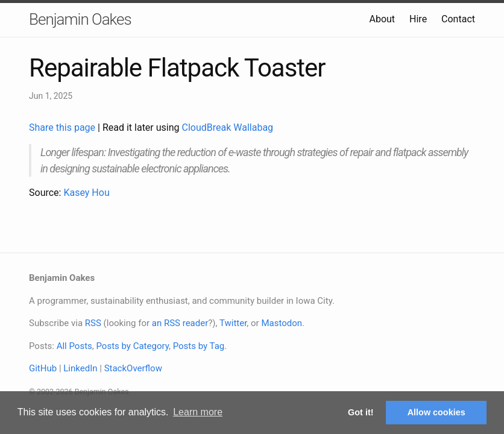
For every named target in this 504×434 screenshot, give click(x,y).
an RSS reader (180, 323)
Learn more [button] (198, 412)
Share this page (63, 127)
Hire (418, 19)
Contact (458, 19)
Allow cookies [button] (436, 412)
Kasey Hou (86, 193)
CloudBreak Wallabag (228, 127)
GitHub (43, 368)
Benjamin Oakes (80, 19)
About (382, 19)
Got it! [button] (361, 412)
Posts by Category (132, 346)
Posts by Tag (199, 346)
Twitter (233, 323)
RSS (93, 323)
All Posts (74, 346)
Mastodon (282, 323)
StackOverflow (133, 368)
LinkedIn (80, 368)
